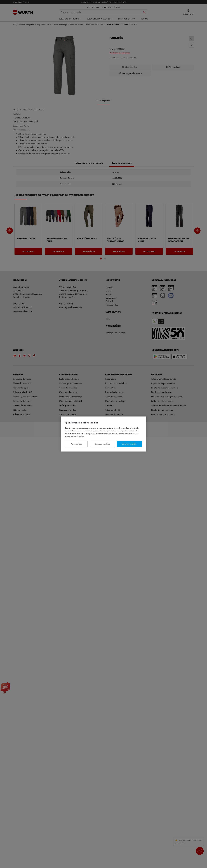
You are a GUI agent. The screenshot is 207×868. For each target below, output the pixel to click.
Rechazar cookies (102, 444)
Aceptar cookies (129, 444)
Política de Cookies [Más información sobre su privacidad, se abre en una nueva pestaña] (78, 436)
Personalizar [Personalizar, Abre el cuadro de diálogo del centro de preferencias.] (76, 444)
